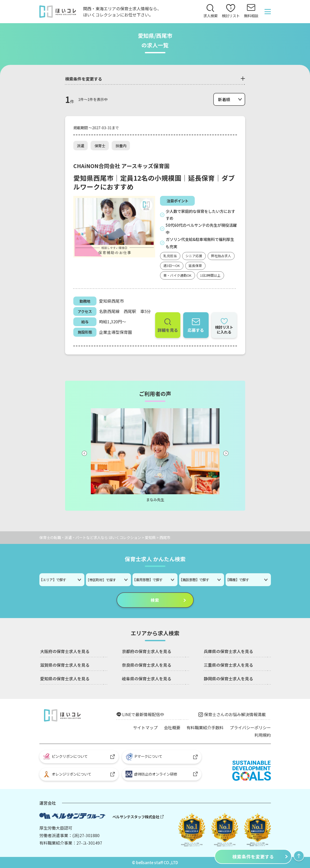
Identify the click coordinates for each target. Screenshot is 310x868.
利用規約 (263, 735)
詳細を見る (168, 330)
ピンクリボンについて (65, 757)
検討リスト (231, 12)
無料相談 (251, 16)
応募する (196, 330)
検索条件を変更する (253, 857)
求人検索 (210, 16)
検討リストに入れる (224, 329)
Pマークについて (144, 757)
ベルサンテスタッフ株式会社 (136, 817)
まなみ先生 (155, 500)
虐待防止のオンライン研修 (151, 774)
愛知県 (150, 537)
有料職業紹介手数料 (205, 727)
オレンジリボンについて (67, 774)
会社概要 (172, 727)
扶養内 (121, 146)
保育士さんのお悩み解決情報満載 (235, 714)
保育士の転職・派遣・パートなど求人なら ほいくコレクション (90, 537)
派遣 (81, 146)
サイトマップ (145, 727)
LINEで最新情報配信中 (143, 714)
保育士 (100, 146)
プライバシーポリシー (250, 727)
